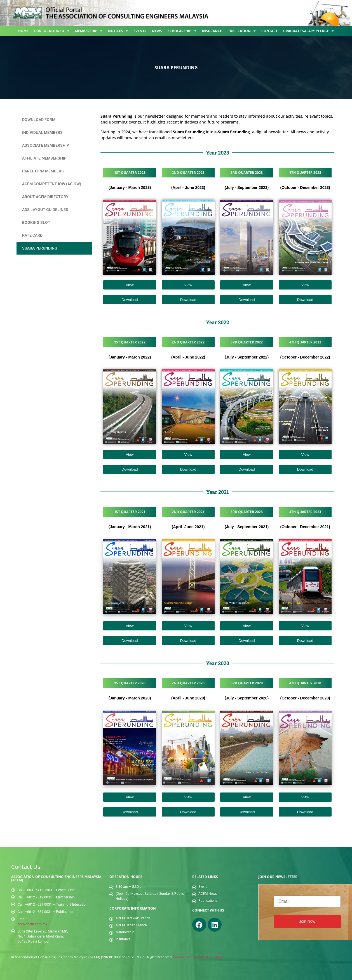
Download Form (39, 120)
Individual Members (42, 132)
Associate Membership (46, 145)
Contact (269, 31)
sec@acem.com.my (32, 924)
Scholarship (182, 31)
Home (23, 31)
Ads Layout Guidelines (45, 210)
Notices (118, 31)
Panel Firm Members (43, 171)
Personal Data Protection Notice (199, 957)
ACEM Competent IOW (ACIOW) (52, 184)
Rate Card (32, 235)
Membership (89, 31)
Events (140, 31)
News (157, 31)
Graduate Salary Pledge (308, 31)
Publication (242, 31)
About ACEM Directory (45, 197)
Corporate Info (52, 31)
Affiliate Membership (44, 158)
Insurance (212, 31)
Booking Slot (36, 222)
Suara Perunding (40, 248)
